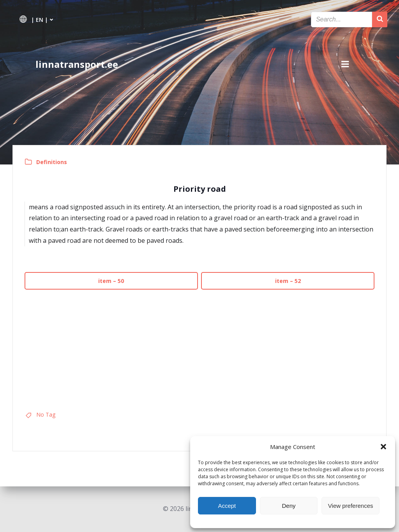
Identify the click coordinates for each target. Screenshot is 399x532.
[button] (383, 447)
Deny (289, 506)
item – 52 (288, 281)
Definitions (52, 162)
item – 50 (111, 281)
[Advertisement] (199, 347)
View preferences (351, 506)
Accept (227, 506)
